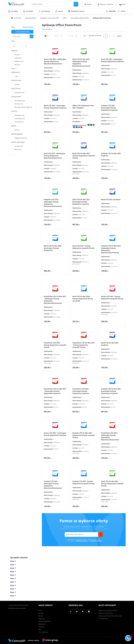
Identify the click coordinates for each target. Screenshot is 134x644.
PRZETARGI (111, 11)
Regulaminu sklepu (82, 541)
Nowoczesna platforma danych (108, 610)
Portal (122, 11)
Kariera (41, 616)
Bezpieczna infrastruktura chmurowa (110, 616)
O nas (40, 610)
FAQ (40, 629)
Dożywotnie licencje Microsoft (50, 18)
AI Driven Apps (103, 619)
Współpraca (42, 624)
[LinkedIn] (77, 611)
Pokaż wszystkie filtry (22, 32)
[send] (100, 534)
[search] (76, 4)
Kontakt (88, 4)
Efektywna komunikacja (106, 613)
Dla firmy (15, 11)
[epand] (19, 11)
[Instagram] (89, 611)
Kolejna (119, 36)
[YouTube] (83, 611)
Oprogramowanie (31, 18)
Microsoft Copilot (78, 11)
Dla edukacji (46, 11)
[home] (16, 4)
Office (65, 18)
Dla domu (30, 11)
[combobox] (53, 36)
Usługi (60, 11)
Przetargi (41, 627)
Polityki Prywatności (96, 541)
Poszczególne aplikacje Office (80, 18)
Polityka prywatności (45, 621)
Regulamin (42, 619)
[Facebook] (71, 611)
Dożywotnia (56, 71)
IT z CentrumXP (43, 632)
